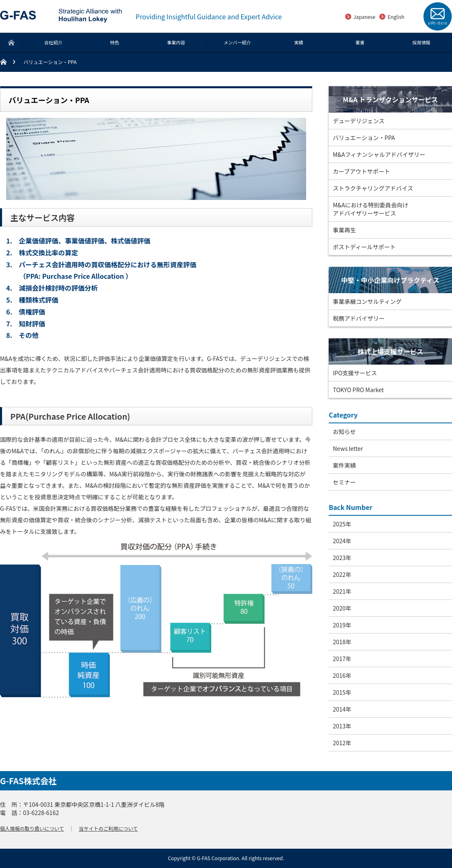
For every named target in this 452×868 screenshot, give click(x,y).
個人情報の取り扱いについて (32, 828)
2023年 (342, 558)
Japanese (364, 17)
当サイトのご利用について (108, 828)
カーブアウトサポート (361, 171)
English (396, 17)
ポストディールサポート (364, 247)
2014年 (342, 709)
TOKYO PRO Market (358, 390)
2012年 (342, 743)
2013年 (342, 726)
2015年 (342, 692)
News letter (348, 448)
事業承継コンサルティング (367, 301)
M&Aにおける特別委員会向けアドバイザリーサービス (370, 209)
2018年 (342, 642)
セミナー (344, 482)
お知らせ (344, 432)
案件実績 (344, 465)
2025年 (342, 524)
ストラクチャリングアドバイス (373, 188)
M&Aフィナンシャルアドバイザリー (379, 154)
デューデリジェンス (359, 121)
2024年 (342, 541)
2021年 (342, 591)
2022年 (342, 574)
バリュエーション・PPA (364, 138)
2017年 (342, 659)
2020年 (342, 608)
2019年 (342, 625)
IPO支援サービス (355, 373)
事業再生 (344, 230)
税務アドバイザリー (359, 318)
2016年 (342, 675)
